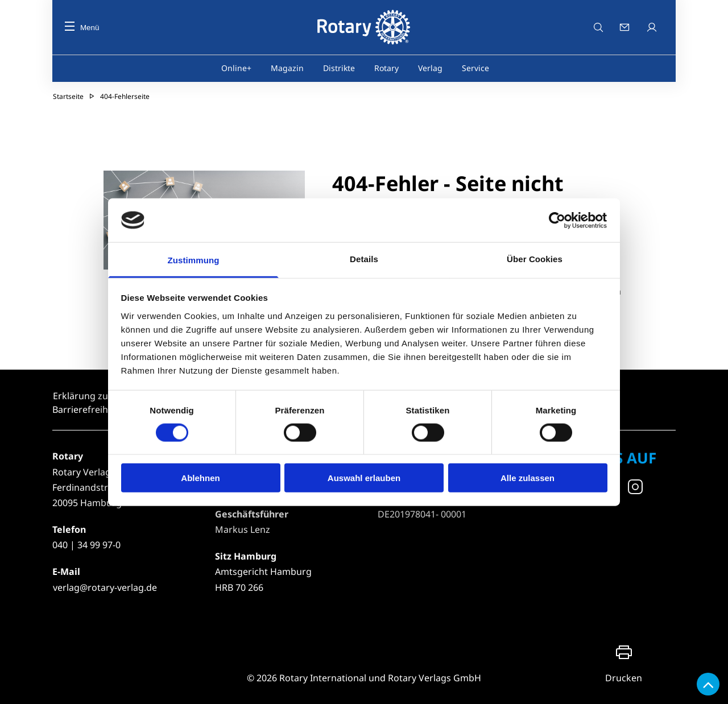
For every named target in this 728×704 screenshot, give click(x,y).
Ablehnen (200, 478)
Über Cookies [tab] (535, 259)
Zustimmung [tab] (194, 260)
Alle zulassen (528, 478)
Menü (82, 28)
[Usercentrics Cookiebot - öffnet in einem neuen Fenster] (558, 220)
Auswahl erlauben (364, 478)
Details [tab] (364, 259)
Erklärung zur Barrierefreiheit (86, 403)
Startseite (68, 96)
